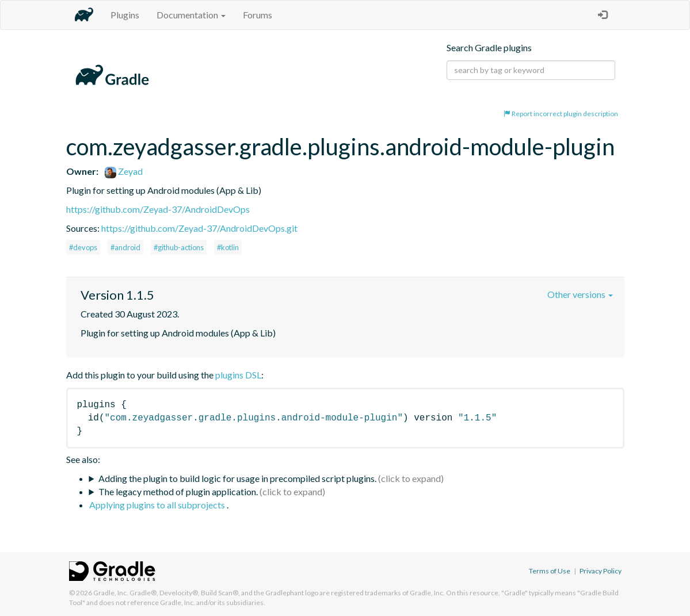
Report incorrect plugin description (561, 114)
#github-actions (179, 247)
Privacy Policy (601, 571)
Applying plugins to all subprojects (158, 505)
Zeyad (124, 171)
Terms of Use (550, 571)
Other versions (580, 294)
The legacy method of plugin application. (178, 491)
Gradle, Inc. (111, 593)
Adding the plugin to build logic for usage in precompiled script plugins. (237, 478)
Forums (258, 15)
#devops (83, 247)
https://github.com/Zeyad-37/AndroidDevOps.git (199, 228)
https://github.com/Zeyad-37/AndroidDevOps (158, 209)
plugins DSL (238, 375)
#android (125, 247)
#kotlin (228, 247)
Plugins (125, 15)
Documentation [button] (191, 15)
